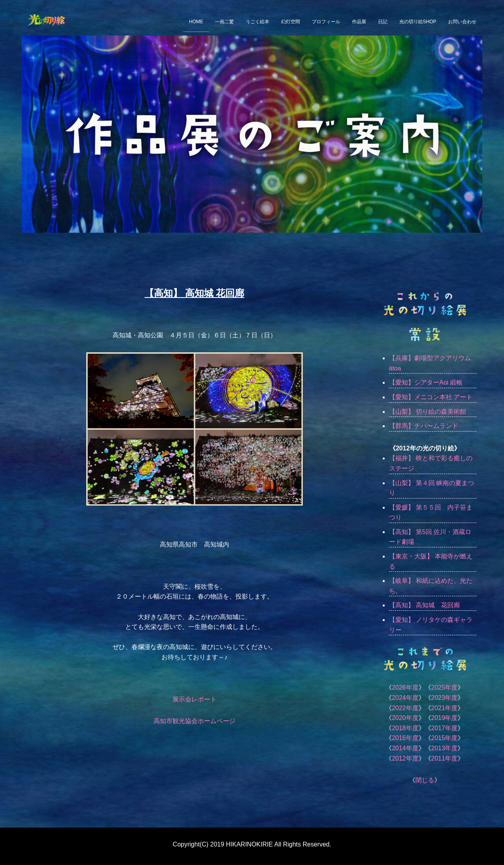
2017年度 (445, 728)
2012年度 (405, 758)
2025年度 (445, 687)
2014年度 (405, 748)
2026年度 (405, 687)
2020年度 (405, 718)
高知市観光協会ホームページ (195, 721)
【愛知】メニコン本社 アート (431, 397)
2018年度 (405, 728)
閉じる (425, 780)
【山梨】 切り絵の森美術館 (428, 412)
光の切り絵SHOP (418, 22)
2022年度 (405, 708)
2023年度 (445, 698)
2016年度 (405, 738)
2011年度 (445, 758)
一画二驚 (224, 22)
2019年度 (445, 718)
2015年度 (445, 738)
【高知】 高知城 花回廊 (424, 605)
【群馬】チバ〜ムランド (424, 426)
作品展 (359, 22)
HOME (196, 22)
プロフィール (326, 22)
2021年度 (445, 708)
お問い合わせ (462, 22)
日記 (383, 22)
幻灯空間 (291, 22)
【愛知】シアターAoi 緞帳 (426, 382)
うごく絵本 (258, 22)
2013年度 (445, 748)
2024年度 (405, 698)
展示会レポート (195, 699)
